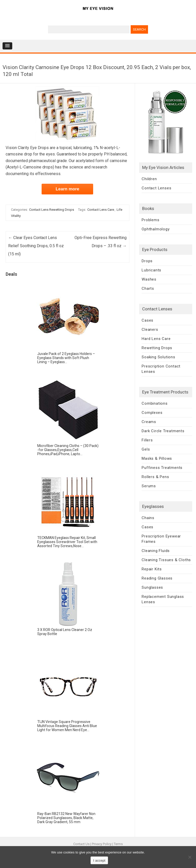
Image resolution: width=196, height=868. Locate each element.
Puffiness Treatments (162, 468)
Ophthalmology (156, 229)
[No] (190, 857)
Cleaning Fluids (156, 551)
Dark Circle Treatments (163, 431)
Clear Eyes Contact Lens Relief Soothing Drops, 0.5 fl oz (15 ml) (36, 246)
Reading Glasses (157, 578)
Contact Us (81, 844)
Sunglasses (152, 587)
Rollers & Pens (155, 477)
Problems (150, 220)
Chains (148, 518)
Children (149, 179)
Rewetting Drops (157, 348)
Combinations (155, 403)
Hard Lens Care (156, 339)
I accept (99, 860)
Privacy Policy (102, 844)
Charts (148, 288)
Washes (149, 279)
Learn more (68, 189)
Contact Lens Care (101, 210)
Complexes (152, 413)
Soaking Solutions (158, 357)
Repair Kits (152, 569)
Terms (118, 844)
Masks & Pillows (157, 458)
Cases (148, 320)
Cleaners (150, 330)
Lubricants (151, 270)
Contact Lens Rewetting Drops (52, 210)
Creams (149, 422)
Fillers (147, 440)
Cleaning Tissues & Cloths (166, 560)
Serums (149, 486)
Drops (147, 261)
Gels (146, 449)
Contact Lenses (156, 188)
